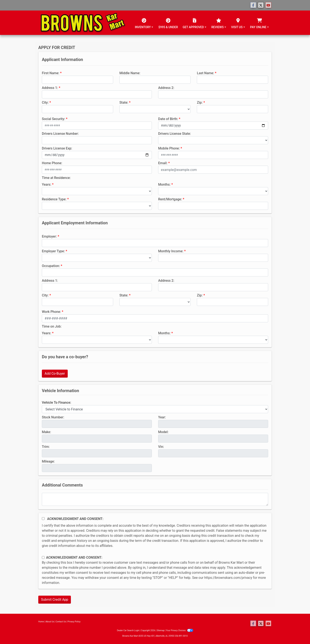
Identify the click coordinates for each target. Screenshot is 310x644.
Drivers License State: (175, 134)
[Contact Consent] (43, 557)
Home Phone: (52, 163)
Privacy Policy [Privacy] (74, 622)
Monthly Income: (171, 251)
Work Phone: (51, 312)
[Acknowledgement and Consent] (43, 519)
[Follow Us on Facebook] (253, 5)
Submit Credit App (55, 600)
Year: (162, 417)
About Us (50, 622)
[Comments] (155, 499)
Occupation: (51, 266)
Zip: (200, 102)
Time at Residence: (56, 178)
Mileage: (48, 461)
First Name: (51, 73)
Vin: (161, 447)
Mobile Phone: (169, 148)
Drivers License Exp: (57, 148)
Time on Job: (52, 326)
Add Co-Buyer (55, 374)
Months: (164, 184)
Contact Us (61, 622)
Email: (163, 163)
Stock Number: (53, 417)
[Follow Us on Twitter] (261, 5)
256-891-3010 (181, 636)
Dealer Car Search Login (128, 630)
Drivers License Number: (60, 134)
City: (45, 102)
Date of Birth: (168, 119)
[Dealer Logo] (83, 23)
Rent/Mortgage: (170, 199)
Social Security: (54, 119)
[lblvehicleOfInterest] (155, 409)
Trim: (46, 447)
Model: (163, 432)
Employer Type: (53, 251)
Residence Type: (54, 199)
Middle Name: (130, 73)
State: (124, 102)
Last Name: (205, 73)
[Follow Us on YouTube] (268, 5)
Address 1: (50, 88)
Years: (47, 184)
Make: (46, 432)
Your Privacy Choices (180, 630)
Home (41, 622)
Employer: (49, 236)
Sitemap (161, 630)
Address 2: (166, 88)
